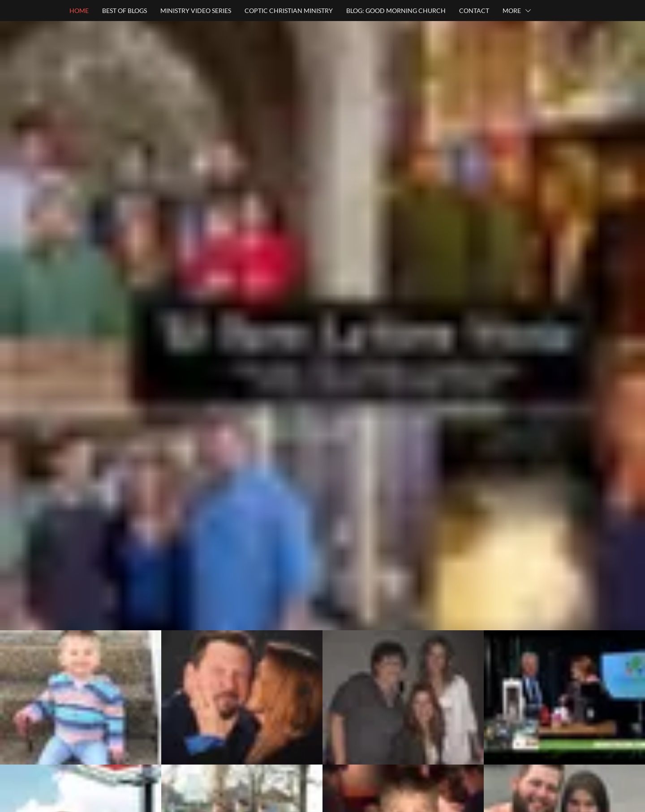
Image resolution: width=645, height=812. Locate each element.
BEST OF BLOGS (125, 11)
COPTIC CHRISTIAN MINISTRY (289, 11)
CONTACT (474, 11)
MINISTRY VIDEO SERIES (196, 11)
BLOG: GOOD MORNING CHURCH (396, 11)
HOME (79, 11)
